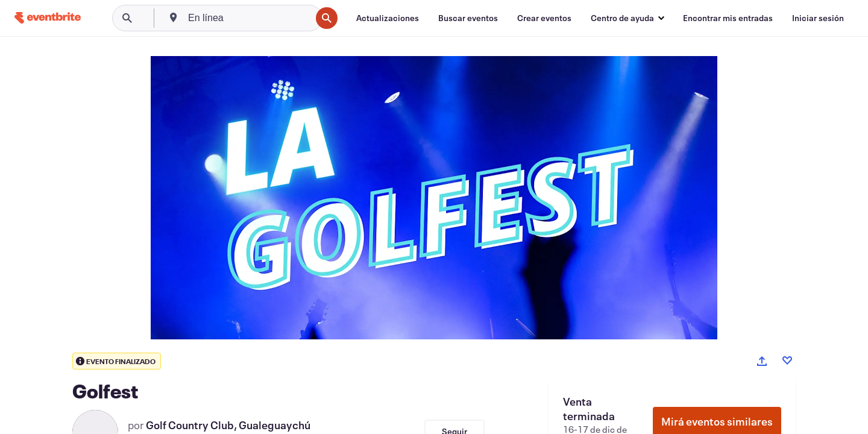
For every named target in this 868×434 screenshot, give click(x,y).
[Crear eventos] (544, 18)
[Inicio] (48, 18)
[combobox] (248, 18)
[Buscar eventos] (468, 18)
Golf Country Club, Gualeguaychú (228, 425)
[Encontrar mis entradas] (728, 18)
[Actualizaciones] (388, 18)
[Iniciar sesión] (818, 18)
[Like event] (787, 360)
